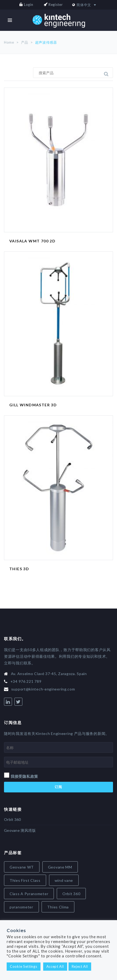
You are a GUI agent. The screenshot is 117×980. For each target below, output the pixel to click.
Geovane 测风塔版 (20, 830)
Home (9, 42)
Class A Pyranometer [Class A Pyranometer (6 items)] (29, 894)
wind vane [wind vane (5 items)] (64, 880)
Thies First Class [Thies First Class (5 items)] (25, 880)
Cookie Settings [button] (24, 966)
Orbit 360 (13, 819)
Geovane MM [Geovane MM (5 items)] (60, 867)
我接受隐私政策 (24, 776)
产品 (25, 42)
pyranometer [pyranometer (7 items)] (21, 907)
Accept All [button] (55, 966)
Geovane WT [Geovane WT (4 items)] (22, 867)
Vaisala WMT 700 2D (32, 241)
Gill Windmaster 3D (33, 405)
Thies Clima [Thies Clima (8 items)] (58, 907)
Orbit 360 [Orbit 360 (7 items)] (71, 894)
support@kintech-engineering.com (43, 689)
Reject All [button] (80, 966)
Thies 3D (19, 569)
